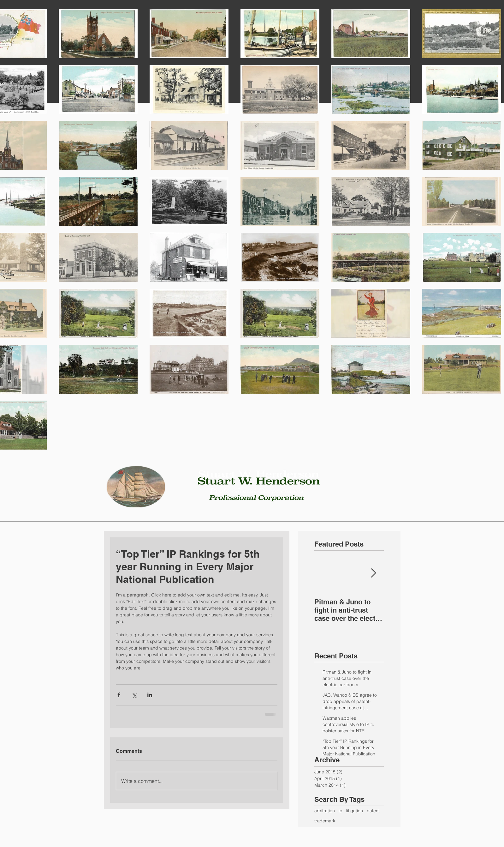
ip (341, 811)
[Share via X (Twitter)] (134, 695)
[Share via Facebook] (119, 695)
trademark (325, 821)
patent (373, 811)
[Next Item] (374, 573)
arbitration (325, 811)
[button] (252, 514)
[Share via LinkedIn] (150, 695)
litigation (355, 811)
